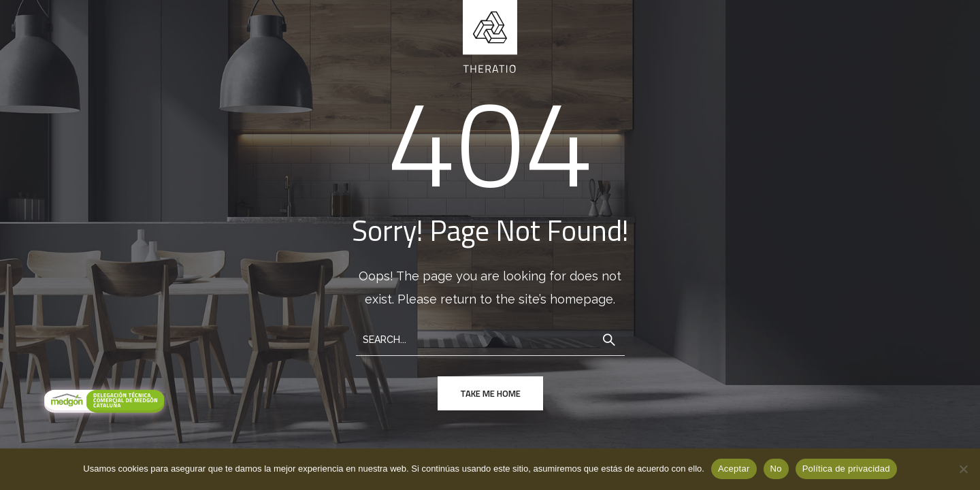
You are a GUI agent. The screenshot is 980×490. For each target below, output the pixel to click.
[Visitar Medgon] (102, 402)
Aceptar (734, 469)
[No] (963, 469)
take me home (490, 393)
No (776, 469)
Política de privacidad (846, 469)
